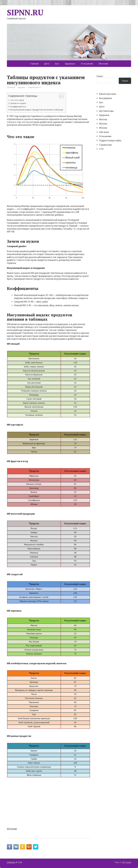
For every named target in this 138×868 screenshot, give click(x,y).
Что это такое (17, 100)
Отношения (87, 64)
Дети (47, 64)
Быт (57, 64)
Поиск (100, 76)
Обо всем (103, 64)
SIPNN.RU (25, 12)
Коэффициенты (18, 106)
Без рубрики (105, 98)
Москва (103, 119)
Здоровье (70, 64)
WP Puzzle (127, 862)
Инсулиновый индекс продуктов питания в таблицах (37, 110)
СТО (101, 149)
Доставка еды (106, 111)
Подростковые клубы (110, 140)
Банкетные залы (108, 94)
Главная (34, 64)
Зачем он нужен (18, 103)
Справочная (105, 145)
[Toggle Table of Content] (60, 96)
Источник (12, 829)
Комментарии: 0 (34, 87)
